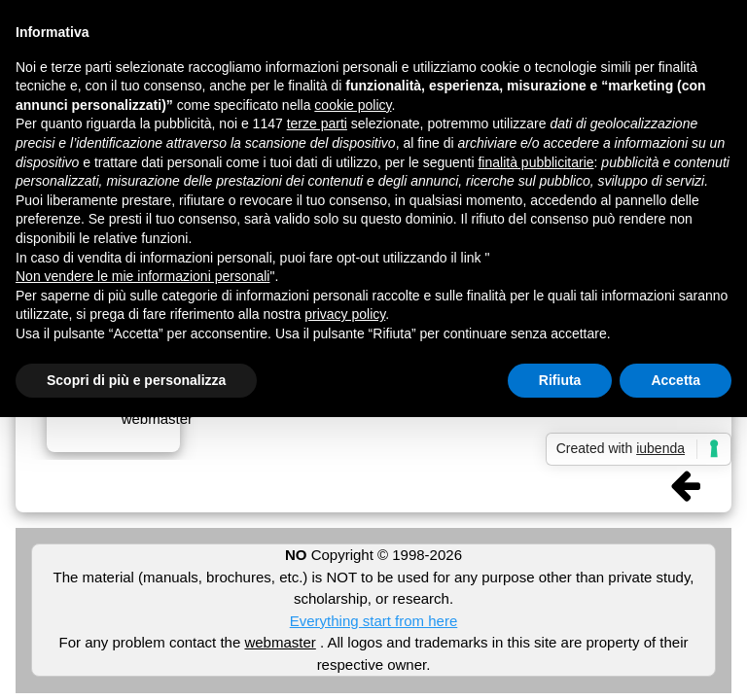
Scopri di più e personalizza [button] (136, 380)
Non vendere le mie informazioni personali (142, 276)
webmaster (280, 642)
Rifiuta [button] (560, 380)
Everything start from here (374, 621)
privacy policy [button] (345, 314)
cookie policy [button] (353, 105)
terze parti (317, 123)
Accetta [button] (676, 380)
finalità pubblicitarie (535, 162)
